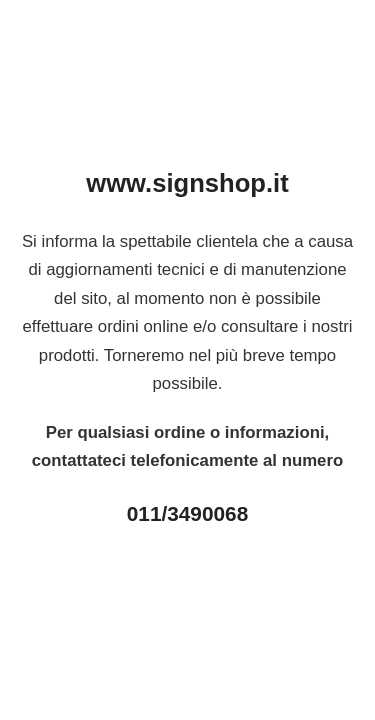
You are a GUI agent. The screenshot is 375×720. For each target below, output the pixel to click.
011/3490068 (187, 513)
